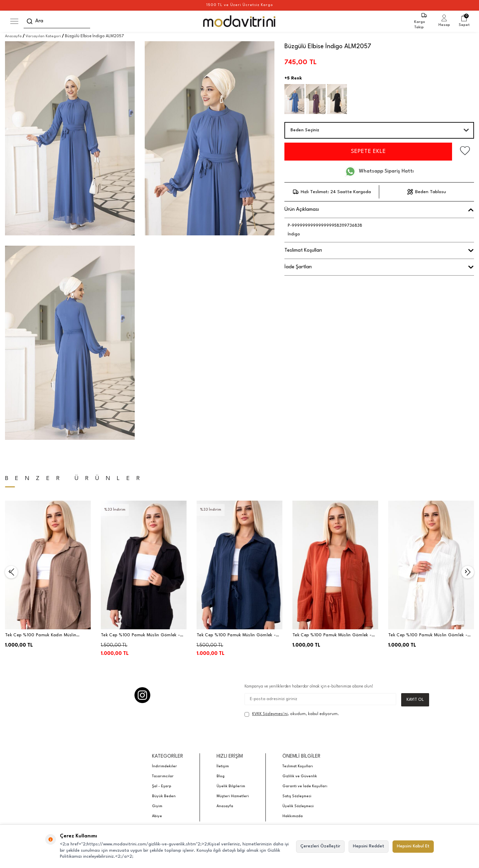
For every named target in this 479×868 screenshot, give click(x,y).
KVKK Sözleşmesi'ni (270, 714)
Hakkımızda (293, 816)
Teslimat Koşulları (298, 766)
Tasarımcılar (163, 776)
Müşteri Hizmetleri (233, 796)
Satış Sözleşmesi (297, 796)
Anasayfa (13, 36)
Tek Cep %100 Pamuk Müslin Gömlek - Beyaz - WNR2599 (428, 636)
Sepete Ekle (367, 151)
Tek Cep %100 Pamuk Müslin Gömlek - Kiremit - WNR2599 (332, 636)
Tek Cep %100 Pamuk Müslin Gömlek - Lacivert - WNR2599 (236, 636)
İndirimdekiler (164, 766)
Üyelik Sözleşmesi (298, 806)
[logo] (240, 21)
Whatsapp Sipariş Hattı (379, 172)
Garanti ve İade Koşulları (305, 786)
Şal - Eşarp (162, 786)
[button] (11, 572)
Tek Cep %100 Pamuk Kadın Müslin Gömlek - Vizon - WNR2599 (41, 636)
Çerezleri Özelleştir (320, 846)
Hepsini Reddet (369, 846)
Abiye (157, 816)
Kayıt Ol (415, 700)
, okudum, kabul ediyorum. (292, 714)
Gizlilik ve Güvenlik (300, 776)
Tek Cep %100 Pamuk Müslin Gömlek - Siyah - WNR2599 (140, 636)
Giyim (157, 806)
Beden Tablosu (427, 192)
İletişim (223, 766)
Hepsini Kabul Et (413, 846)
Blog (221, 776)
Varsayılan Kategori (43, 36)
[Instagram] (142, 695)
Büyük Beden (164, 796)
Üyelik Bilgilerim (231, 786)
